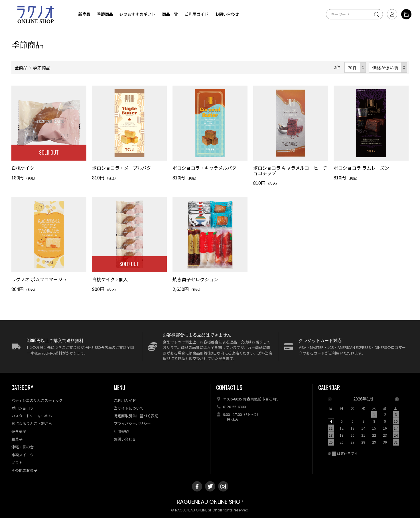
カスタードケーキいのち (32, 416)
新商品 (84, 14)
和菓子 (17, 439)
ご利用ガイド (196, 14)
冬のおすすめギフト (137, 14)
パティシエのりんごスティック (37, 400)
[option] (363, 422)
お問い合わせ (227, 14)
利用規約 (121, 431)
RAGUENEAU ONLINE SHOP (210, 502)
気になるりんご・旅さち (32, 423)
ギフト (17, 463)
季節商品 (105, 14)
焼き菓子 (19, 431)
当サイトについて (129, 408)
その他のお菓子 (24, 470)
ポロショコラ (23, 408)
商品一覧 (170, 14)
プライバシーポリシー (132, 423)
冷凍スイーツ (23, 455)
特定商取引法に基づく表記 (136, 416)
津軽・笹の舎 (23, 447)
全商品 (21, 67)
